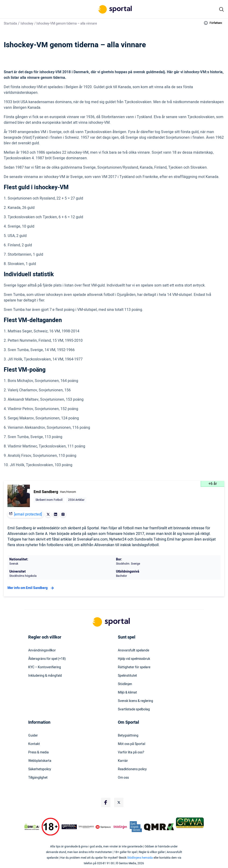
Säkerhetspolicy (40, 769)
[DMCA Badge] (32, 827)
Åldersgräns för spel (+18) (47, 659)
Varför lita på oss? (131, 752)
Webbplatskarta (40, 761)
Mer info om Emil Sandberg (31, 588)
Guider (33, 736)
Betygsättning (128, 736)
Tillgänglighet (38, 778)
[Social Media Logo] (106, 803)
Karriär (123, 761)
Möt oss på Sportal (132, 744)
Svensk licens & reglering (135, 701)
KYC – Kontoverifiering (45, 667)
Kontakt (34, 744)
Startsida (10, 24)
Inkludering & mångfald (45, 676)
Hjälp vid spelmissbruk (134, 659)
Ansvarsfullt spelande (133, 650)
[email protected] (28, 514)
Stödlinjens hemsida (140, 858)
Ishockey (27, 24)
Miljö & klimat (127, 693)
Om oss (123, 778)
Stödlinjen (125, 684)
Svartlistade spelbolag (134, 709)
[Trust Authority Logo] (69, 827)
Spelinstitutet (127, 676)
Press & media (39, 752)
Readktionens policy (132, 769)
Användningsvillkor (42, 650)
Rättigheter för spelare (134, 667)
